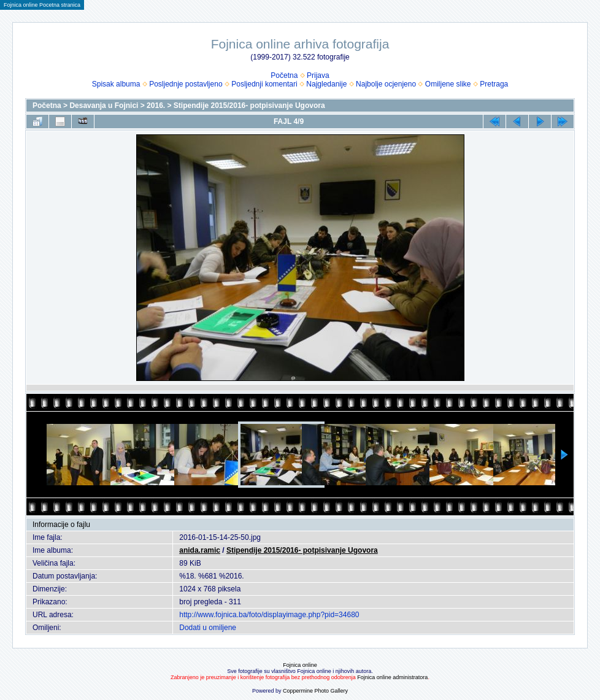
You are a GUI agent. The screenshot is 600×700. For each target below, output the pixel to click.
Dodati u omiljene (208, 628)
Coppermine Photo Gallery (315, 691)
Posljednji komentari (264, 84)
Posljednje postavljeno (186, 84)
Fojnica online (300, 665)
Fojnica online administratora (392, 677)
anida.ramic (200, 550)
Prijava (318, 75)
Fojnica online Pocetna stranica (42, 5)
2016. (156, 106)
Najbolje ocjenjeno (386, 84)
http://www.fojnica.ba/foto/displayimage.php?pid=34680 (269, 615)
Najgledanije (326, 84)
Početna (284, 75)
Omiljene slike (448, 84)
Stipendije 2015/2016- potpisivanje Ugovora (249, 106)
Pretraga (494, 84)
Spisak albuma (116, 84)
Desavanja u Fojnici (104, 106)
